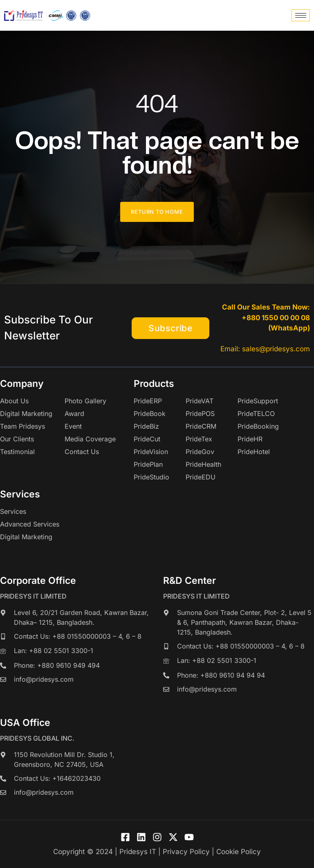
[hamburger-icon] (301, 15)
